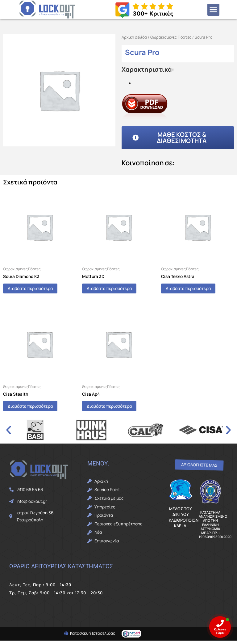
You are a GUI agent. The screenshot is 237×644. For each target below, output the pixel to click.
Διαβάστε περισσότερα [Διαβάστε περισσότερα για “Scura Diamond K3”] (38, 289)
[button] (213, 10)
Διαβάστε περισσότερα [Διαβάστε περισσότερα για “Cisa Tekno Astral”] (196, 289)
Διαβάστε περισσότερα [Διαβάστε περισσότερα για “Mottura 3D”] (117, 289)
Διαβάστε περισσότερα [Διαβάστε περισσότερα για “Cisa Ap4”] (117, 408)
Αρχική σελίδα (134, 37)
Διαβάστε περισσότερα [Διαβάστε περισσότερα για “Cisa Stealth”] (38, 408)
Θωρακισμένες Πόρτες (171, 37)
